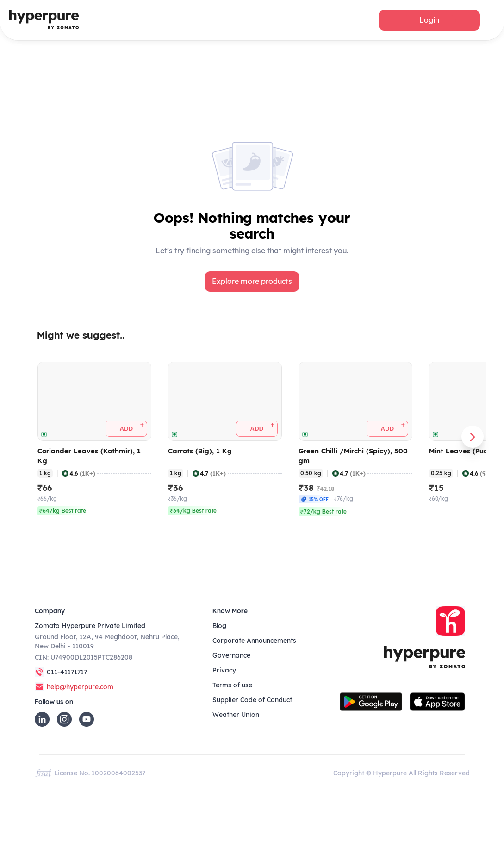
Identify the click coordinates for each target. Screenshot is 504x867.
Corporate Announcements (254, 641)
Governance (231, 655)
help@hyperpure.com (80, 687)
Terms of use (232, 685)
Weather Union (236, 715)
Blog (219, 626)
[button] (429, 20)
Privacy (224, 670)
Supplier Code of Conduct (252, 700)
